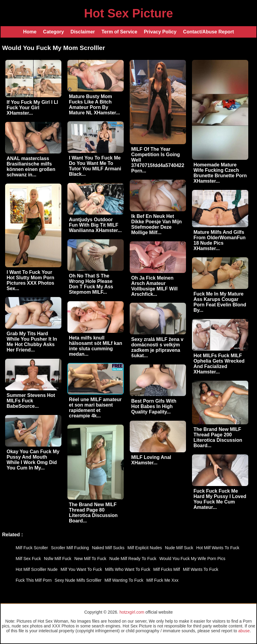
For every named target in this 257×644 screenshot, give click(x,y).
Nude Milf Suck (179, 548)
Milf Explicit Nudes (145, 548)
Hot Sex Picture (128, 13)
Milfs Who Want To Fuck (128, 569)
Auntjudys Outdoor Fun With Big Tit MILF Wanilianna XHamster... (95, 225)
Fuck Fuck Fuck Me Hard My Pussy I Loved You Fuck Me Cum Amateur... (220, 499)
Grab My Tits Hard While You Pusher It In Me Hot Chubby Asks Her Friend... (32, 342)
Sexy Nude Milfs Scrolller (78, 580)
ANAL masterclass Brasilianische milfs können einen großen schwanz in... (31, 167)
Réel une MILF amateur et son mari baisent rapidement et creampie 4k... (95, 408)
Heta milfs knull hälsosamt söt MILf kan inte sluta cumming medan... (96, 346)
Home (30, 32)
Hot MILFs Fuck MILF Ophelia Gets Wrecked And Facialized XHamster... (219, 364)
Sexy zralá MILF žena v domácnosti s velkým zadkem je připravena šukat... (157, 347)
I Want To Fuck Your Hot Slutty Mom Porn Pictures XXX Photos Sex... (30, 280)
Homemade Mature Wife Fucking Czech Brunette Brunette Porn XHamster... (220, 173)
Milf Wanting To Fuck (124, 580)
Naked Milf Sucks (108, 548)
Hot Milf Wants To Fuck (218, 548)
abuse (244, 631)
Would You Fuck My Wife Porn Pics (192, 559)
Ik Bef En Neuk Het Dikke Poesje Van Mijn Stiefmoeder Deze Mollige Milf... (156, 224)
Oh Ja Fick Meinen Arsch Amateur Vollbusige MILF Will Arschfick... (154, 286)
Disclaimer (83, 32)
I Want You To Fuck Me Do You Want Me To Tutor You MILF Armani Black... (95, 166)
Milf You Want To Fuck (81, 569)
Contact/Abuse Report (208, 32)
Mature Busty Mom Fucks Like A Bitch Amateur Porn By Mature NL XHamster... (94, 105)
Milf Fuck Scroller (32, 548)
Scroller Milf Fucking (70, 548)
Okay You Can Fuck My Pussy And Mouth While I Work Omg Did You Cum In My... (33, 460)
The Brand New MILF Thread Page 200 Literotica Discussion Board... (218, 437)
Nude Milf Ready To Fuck (133, 559)
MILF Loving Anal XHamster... (151, 460)
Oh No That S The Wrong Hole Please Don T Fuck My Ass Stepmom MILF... (91, 284)
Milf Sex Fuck (28, 559)
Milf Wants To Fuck (201, 569)
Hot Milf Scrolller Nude (37, 569)
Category (53, 32)
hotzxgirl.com (132, 612)
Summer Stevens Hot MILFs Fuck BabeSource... (31, 401)
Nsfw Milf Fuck (58, 559)
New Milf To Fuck (90, 559)
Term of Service (119, 32)
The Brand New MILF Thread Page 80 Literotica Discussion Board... (93, 513)
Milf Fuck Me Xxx (162, 580)
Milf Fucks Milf (167, 569)
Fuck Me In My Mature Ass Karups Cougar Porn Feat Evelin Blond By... (220, 302)
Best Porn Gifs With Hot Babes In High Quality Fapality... (154, 406)
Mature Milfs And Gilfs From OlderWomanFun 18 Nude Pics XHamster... (220, 240)
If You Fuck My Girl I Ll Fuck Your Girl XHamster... (32, 108)
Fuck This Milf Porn (34, 580)
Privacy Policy (160, 32)
